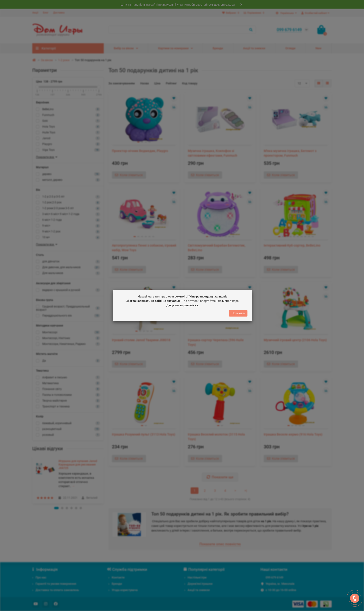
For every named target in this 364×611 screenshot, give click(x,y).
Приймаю (238, 313)
